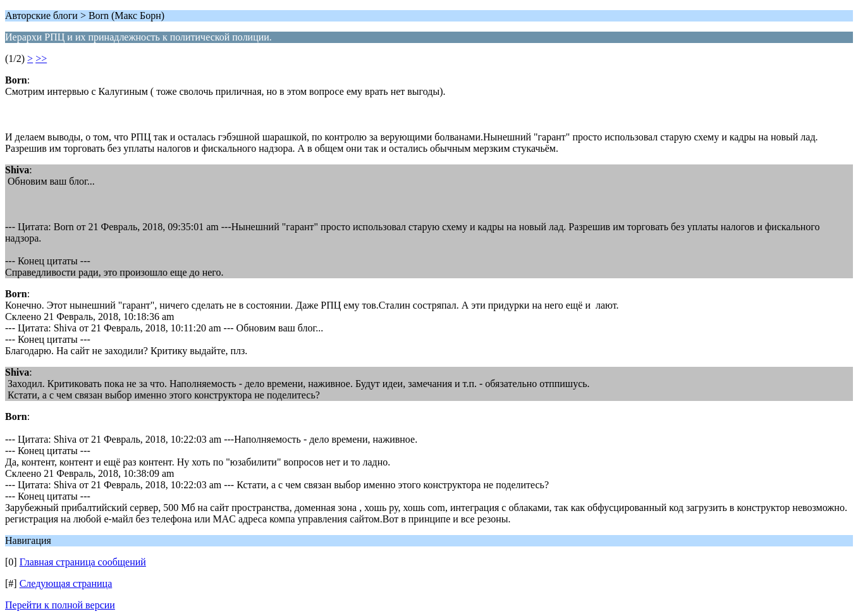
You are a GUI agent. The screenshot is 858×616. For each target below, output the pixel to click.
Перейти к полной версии (60, 605)
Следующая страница (66, 583)
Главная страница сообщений (83, 562)
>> (41, 59)
